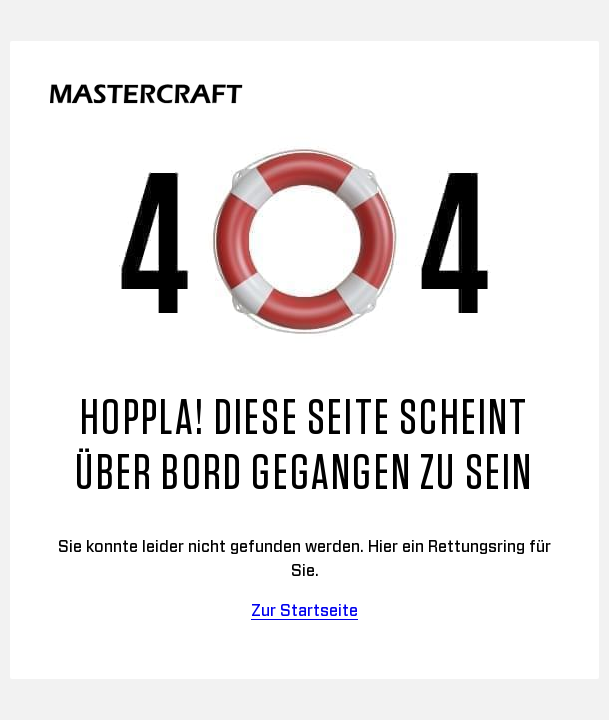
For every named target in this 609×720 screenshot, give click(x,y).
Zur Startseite (304, 611)
